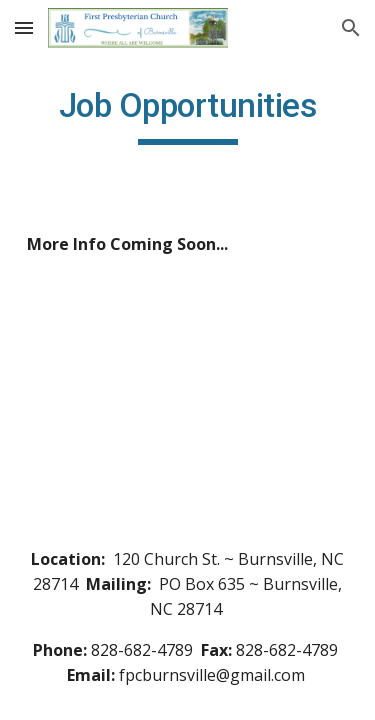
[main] (188, 115)
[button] (24, 27)
